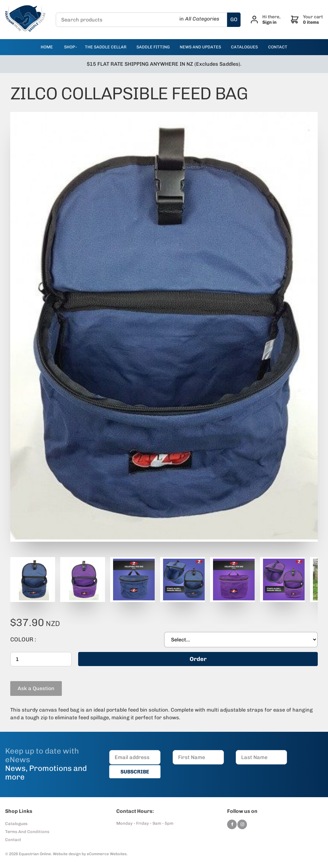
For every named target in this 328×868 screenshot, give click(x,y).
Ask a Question (29, 684)
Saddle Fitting (153, 47)
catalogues (244, 47)
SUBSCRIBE (135, 772)
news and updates (200, 47)
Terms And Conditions (27, 832)
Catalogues (16, 824)
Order (198, 659)
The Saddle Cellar (106, 47)
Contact (13, 840)
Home (47, 47)
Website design (67, 854)
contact (278, 47)
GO (234, 19)
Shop (70, 47)
